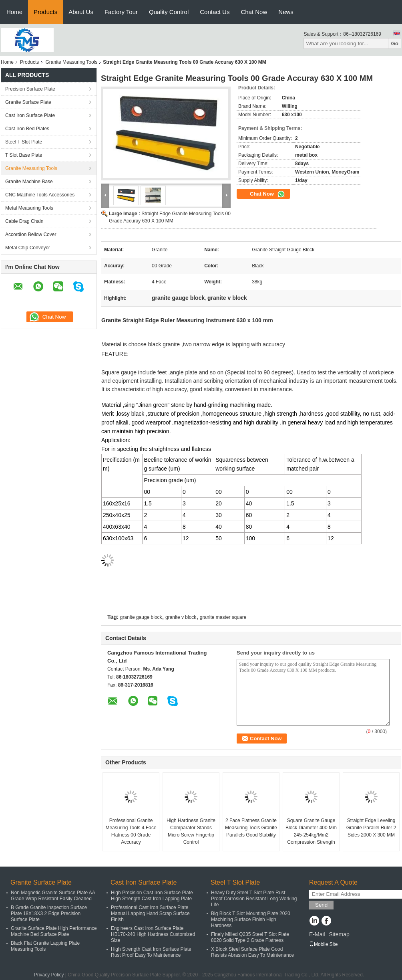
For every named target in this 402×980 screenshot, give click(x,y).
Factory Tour (121, 12)
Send (321, 905)
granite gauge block (141, 617)
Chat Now (254, 12)
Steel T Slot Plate (24, 142)
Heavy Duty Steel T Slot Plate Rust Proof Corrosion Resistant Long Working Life (254, 899)
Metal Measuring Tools (29, 208)
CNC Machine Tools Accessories (40, 195)
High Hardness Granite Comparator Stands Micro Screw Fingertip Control (191, 831)
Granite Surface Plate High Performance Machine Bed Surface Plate (54, 931)
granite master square (223, 617)
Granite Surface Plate (28, 102)
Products (45, 12)
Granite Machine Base (29, 182)
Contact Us (215, 12)
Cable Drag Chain (24, 221)
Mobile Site (323, 944)
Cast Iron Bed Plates (27, 129)
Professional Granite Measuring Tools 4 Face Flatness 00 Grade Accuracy (131, 831)
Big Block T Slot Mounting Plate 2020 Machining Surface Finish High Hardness (251, 919)
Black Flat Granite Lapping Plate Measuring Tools (45, 946)
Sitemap (339, 934)
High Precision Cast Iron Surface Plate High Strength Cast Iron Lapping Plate (152, 896)
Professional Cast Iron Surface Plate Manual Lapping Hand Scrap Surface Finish (150, 913)
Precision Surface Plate (30, 89)
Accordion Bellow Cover (31, 234)
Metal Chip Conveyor (28, 248)
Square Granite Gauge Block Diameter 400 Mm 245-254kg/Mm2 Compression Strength (311, 831)
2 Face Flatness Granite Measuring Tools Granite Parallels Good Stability (251, 828)
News (286, 12)
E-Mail (317, 934)
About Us (81, 12)
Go (395, 43)
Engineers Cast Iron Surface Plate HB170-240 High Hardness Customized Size (153, 934)
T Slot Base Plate (24, 155)
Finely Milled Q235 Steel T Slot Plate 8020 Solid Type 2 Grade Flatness (250, 937)
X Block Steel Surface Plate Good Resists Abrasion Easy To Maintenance (252, 952)
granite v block (181, 617)
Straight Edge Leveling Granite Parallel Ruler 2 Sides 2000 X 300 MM (371, 828)
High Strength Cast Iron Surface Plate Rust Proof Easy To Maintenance (151, 952)
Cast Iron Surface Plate (30, 115)
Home (14, 12)
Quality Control (169, 12)
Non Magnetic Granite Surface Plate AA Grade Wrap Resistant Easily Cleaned (53, 896)
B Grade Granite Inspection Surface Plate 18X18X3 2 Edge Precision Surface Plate (49, 913)
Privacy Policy (49, 975)
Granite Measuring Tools (71, 62)
